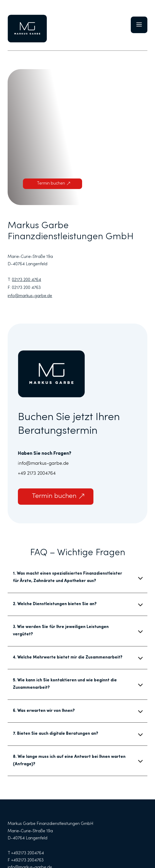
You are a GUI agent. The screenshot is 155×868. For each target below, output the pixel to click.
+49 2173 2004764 (37, 474)
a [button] (139, 25)
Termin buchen (51, 183)
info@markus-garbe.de (43, 464)
